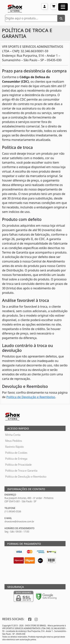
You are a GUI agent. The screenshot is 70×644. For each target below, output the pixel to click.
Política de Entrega (16, 459)
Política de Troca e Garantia (21, 471)
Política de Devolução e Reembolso (31, 397)
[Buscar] (61, 18)
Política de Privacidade (18, 465)
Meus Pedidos (14, 441)
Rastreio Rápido (14, 447)
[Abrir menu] (63, 7)
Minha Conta (13, 435)
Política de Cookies (16, 453)
